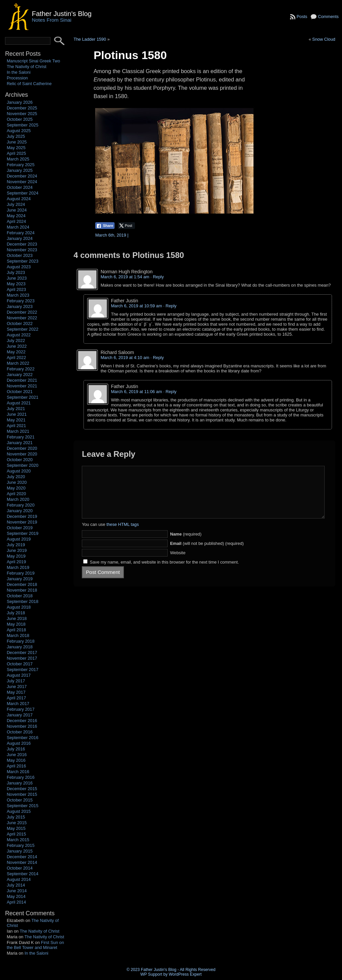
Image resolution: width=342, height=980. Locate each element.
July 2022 (16, 341)
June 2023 (17, 278)
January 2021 (20, 443)
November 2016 (22, 726)
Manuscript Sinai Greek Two (33, 61)
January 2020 (20, 511)
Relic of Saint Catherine (29, 84)
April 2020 (16, 494)
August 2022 (19, 335)
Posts (302, 17)
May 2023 (16, 284)
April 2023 (16, 289)
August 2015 (19, 811)
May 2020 (16, 488)
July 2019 (16, 545)
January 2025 (20, 170)
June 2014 (17, 891)
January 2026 (20, 102)
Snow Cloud (324, 39)
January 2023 (20, 306)
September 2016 (23, 738)
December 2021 (22, 380)
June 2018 (17, 618)
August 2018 (19, 607)
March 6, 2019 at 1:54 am (125, 277)
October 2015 (20, 800)
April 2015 (16, 834)
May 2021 (16, 420)
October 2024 (20, 187)
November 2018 (22, 590)
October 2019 (20, 528)
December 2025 (22, 108)
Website (178, 563)
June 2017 (17, 687)
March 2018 (18, 635)
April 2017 (16, 698)
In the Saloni (19, 72)
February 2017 (21, 709)
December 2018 (22, 584)
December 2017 (22, 652)
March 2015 (18, 840)
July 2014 (16, 885)
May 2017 (16, 692)
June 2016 (17, 755)
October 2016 (20, 732)
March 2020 (18, 499)
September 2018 (23, 601)
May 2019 (16, 556)
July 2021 (16, 409)
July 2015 (16, 817)
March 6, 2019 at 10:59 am (136, 306)
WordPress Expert (185, 974)
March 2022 (18, 363)
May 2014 (16, 896)
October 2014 (20, 868)
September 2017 (23, 670)
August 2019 (19, 539)
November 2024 (22, 182)
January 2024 (20, 238)
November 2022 (22, 318)
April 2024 (16, 221)
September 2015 (23, 806)
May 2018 (16, 624)
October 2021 (20, 392)
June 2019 (17, 550)
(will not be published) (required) (207, 553)
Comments (328, 17)
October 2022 (20, 323)
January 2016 (20, 783)
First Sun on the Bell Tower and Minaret (35, 945)
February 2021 (21, 437)
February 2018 (21, 641)
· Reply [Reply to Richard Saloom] (157, 358)
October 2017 (20, 664)
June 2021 (17, 414)
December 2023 (22, 244)
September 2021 (23, 397)
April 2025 (16, 153)
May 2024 (16, 216)
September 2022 (23, 329)
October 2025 (20, 119)
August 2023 (19, 267)
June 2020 (17, 482)
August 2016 (19, 743)
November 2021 (22, 386)
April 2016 (16, 766)
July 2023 (16, 272)
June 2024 (17, 210)
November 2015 (22, 794)
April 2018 (16, 630)
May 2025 (16, 148)
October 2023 (20, 255)
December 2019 (22, 516)
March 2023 (18, 295)
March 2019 (18, 567)
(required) (186, 544)
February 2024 (21, 233)
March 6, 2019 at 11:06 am (136, 392)
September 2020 (23, 465)
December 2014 (22, 857)
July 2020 (16, 477)
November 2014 (22, 862)
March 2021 (18, 431)
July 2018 (16, 613)
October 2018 (20, 596)
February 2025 (21, 165)
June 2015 (17, 823)
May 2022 (16, 352)
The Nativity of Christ (27, 67)
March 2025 (18, 159)
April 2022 (16, 358)
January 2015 (20, 851)
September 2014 (23, 874)
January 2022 (20, 375)
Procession (17, 78)
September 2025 (23, 125)
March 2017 (18, 704)
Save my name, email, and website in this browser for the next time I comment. (164, 572)
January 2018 (20, 647)
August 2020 (19, 471)
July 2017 (16, 681)
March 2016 (18, 772)
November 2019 (22, 522)
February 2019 (21, 573)
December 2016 (22, 721)
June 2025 (17, 142)
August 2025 (19, 131)
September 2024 (23, 193)
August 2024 (19, 199)
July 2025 (16, 136)
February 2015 (21, 845)
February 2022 (21, 369)
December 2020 (22, 448)
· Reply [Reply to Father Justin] (170, 306)
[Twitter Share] (126, 226)
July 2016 (16, 749)
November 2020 (22, 454)
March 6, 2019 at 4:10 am (125, 358)
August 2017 (19, 675)
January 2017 (20, 715)
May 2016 (16, 760)
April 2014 (16, 902)
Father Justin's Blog (62, 14)
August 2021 (19, 403)
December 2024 (22, 176)
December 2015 (22, 789)
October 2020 (20, 460)
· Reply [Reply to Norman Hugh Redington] (157, 277)
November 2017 (22, 658)
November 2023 (22, 250)
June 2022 (17, 346)
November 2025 (22, 114)
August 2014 (19, 879)
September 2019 (23, 533)
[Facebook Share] (105, 226)
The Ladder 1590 (90, 39)
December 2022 (22, 312)
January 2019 (20, 579)
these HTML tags (123, 534)
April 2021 (16, 426)
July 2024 (16, 204)
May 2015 (16, 828)
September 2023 (23, 261)
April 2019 (16, 562)
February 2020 (21, 505)
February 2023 (21, 301)
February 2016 (21, 777)
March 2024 (18, 227)
